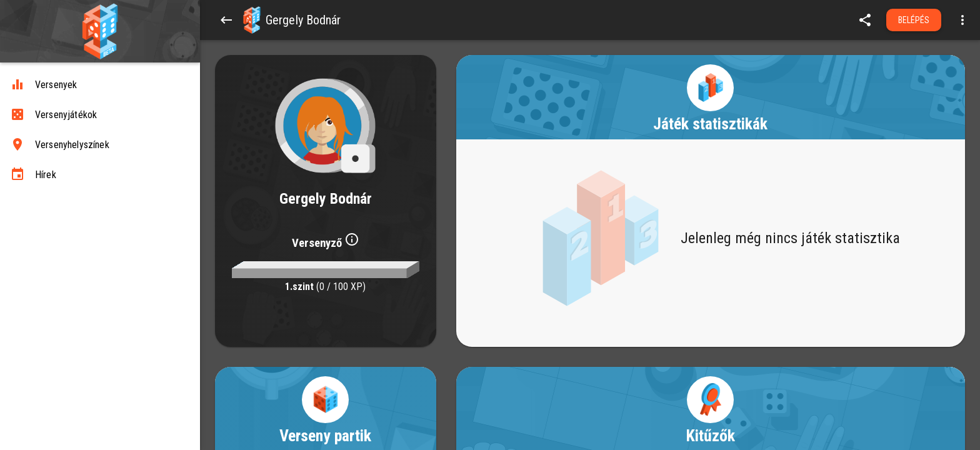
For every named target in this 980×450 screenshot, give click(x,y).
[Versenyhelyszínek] (100, 145)
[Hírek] (100, 175)
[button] (252, 20)
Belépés (914, 20)
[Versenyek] (100, 85)
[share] (865, 20)
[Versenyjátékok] (100, 115)
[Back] (226, 20)
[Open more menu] (962, 20)
